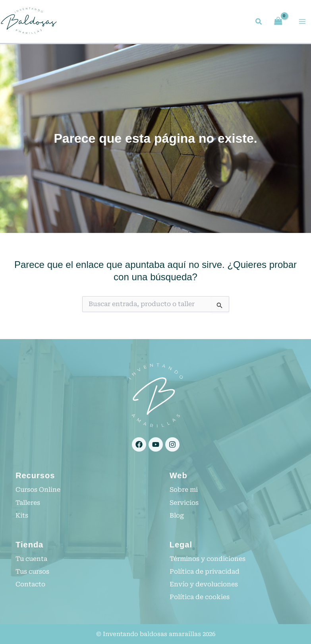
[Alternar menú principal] (302, 22)
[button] (259, 23)
